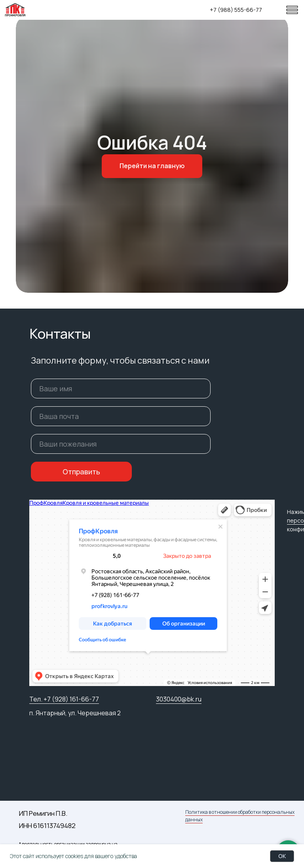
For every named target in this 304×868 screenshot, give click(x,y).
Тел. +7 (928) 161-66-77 (64, 699)
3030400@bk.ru (179, 699)
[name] (121, 389)
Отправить (81, 472)
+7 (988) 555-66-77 (236, 10)
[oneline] (121, 444)
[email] (121, 416)
